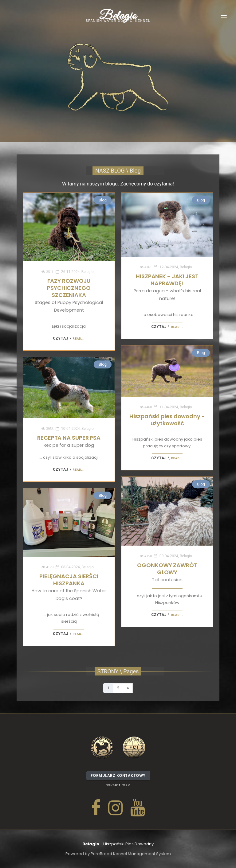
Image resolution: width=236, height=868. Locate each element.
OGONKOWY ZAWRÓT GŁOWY (167, 572)
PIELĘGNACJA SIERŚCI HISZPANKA (69, 587)
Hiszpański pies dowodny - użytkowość (167, 420)
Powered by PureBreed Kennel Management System (118, 854)
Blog (103, 200)
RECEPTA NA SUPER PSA (69, 441)
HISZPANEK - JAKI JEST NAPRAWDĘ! (167, 287)
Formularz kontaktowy (118, 777)
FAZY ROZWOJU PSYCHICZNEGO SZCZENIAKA (69, 295)
